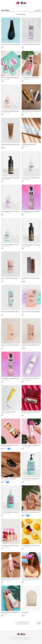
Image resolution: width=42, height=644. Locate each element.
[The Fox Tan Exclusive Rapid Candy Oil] (31, 582)
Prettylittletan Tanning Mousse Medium (11, 378)
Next (39, 623)
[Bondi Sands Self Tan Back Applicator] (11, 48)
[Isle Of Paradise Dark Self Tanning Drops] (11, 215)
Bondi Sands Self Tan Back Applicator (11, 44)
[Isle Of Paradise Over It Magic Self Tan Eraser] (31, 181)
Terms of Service (17, 640)
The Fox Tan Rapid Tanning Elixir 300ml (32, 479)
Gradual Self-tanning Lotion (29, 144)
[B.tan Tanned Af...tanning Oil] (8, 482)
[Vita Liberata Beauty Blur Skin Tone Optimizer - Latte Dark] (31, 348)
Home (26, 6)
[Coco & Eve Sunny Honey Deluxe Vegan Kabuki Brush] (31, 549)
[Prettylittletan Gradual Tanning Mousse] (31, 215)
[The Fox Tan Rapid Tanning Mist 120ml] (11, 516)
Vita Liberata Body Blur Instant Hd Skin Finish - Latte (14, 144)
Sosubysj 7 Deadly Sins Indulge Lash (31, 412)
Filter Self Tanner (21, 14)
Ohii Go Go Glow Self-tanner (8, 412)
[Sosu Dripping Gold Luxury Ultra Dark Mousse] (31, 248)
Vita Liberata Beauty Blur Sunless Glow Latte (13, 345)
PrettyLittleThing (6, 79)
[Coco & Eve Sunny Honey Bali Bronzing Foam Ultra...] (31, 449)
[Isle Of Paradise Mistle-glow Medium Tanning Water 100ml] (11, 315)
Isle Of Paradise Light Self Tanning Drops (12, 111)
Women (17, 6)
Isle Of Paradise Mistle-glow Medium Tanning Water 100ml (16, 312)
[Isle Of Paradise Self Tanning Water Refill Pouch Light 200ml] (31, 315)
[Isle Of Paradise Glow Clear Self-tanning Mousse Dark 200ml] (31, 48)
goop (23, 614)
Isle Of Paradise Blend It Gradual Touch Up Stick (13, 278)
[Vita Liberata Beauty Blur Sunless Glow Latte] (11, 348)
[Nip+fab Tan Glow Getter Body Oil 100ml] (31, 516)
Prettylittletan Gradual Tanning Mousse (32, 211)
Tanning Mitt (25, 612)
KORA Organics (26, 146)
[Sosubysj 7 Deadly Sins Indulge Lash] (31, 415)
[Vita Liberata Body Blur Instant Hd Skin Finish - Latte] (11, 148)
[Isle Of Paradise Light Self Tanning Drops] (11, 115)
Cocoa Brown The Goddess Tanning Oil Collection (14, 546)
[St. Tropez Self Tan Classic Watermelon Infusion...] (31, 81)
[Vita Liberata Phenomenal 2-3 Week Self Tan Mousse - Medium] (31, 282)
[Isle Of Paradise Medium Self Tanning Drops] (11, 248)
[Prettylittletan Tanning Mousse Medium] (11, 382)
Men (22, 6)
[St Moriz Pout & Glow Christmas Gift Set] (31, 115)
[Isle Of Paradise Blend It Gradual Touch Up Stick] (11, 282)
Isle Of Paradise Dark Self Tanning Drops (12, 211)
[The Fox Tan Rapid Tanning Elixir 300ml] (31, 482)
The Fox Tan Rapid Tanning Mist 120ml (11, 512)
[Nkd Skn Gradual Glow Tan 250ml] (10, 449)
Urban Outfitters (5, 414)
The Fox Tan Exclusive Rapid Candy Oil (31, 579)
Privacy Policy (26, 640)
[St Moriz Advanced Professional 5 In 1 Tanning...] (11, 616)
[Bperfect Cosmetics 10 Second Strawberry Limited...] (11, 582)
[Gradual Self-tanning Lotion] (29, 148)
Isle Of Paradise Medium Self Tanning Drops (12, 245)
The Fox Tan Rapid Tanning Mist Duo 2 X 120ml (13, 78)
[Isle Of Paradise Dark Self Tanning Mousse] (31, 382)
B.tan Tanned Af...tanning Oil (8, 479)
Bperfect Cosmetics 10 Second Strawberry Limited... (14, 579)
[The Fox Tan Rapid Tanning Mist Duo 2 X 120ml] (11, 81)
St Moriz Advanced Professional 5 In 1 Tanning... (13, 612)
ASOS (3, 46)
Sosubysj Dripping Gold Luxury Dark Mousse (12, 178)
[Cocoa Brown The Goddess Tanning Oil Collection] (11, 549)
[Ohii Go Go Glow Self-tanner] (8, 415)
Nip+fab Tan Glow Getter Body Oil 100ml (32, 512)
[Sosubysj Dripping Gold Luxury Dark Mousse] (11, 181)
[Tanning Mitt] (25, 616)
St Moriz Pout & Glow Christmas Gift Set (32, 111)
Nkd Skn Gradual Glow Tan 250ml (10, 445)
